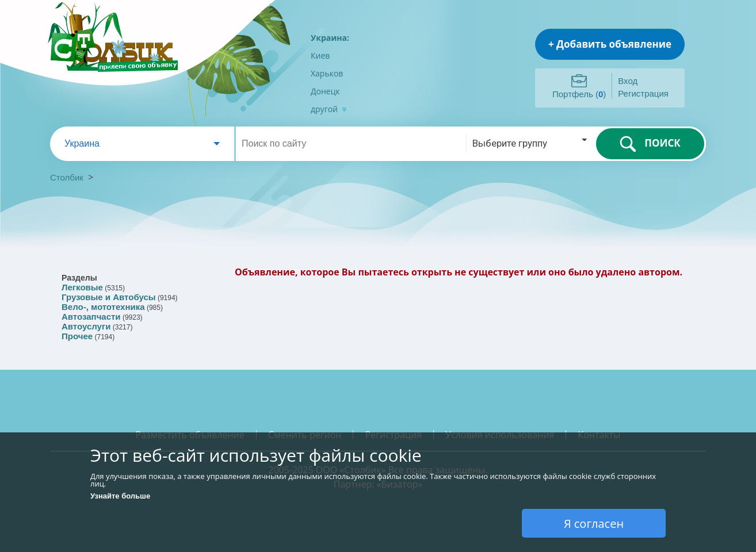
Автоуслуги (86, 326)
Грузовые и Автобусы (109, 297)
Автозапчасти (91, 317)
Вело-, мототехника (103, 307)
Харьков (327, 73)
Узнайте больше (120, 496)
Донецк (325, 91)
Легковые (82, 287)
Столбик (67, 177)
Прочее (77, 336)
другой (329, 109)
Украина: (330, 38)
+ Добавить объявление (610, 44)
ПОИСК (650, 144)
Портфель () (579, 94)
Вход (628, 81)
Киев (320, 55)
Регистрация (643, 93)
